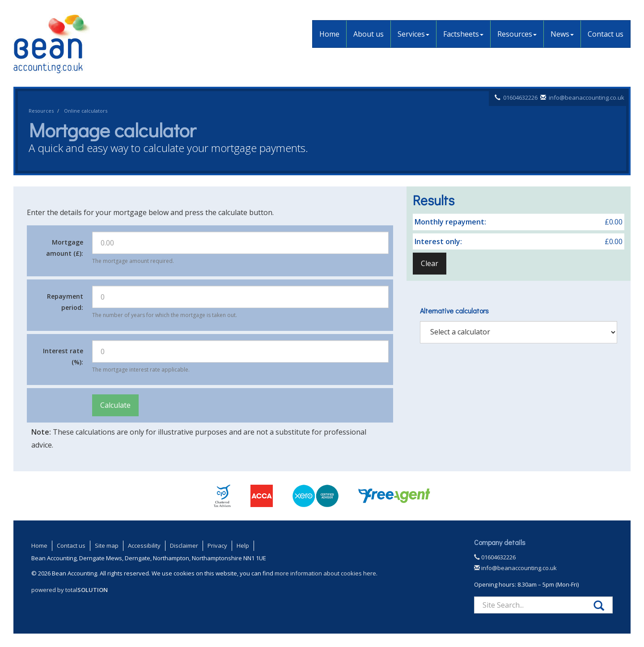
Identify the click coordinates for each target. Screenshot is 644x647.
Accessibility (144, 546)
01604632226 (520, 97)
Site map (107, 546)
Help (243, 546)
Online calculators (86, 111)
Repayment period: (65, 302)
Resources (517, 34)
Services (413, 34)
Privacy (217, 546)
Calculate (115, 405)
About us (369, 34)
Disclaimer (184, 546)
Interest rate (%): (63, 356)
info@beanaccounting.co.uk (587, 97)
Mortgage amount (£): (65, 248)
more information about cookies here (325, 573)
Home (329, 34)
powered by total (70, 590)
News (562, 34)
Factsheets (463, 34)
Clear (430, 263)
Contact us (606, 34)
